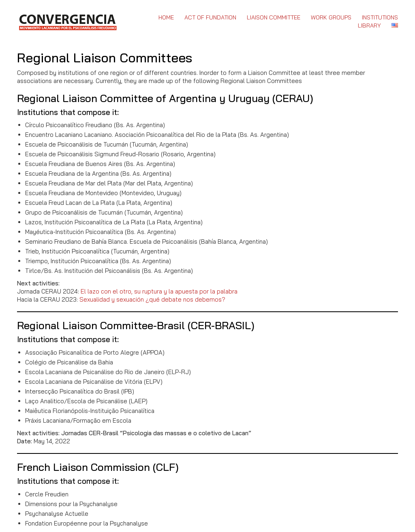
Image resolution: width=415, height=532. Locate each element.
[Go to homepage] (67, 21)
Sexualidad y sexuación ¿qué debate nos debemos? (152, 299)
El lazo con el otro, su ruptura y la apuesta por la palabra (159, 291)
